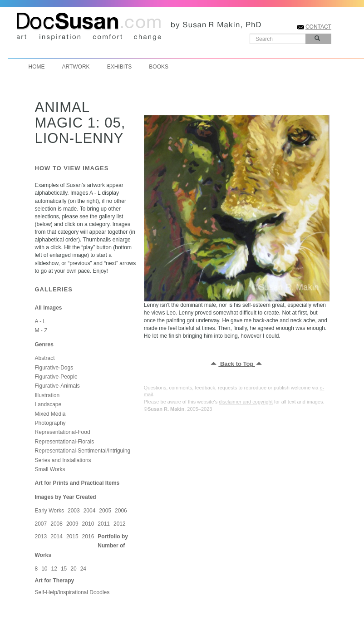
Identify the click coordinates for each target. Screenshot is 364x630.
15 (64, 569)
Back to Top (237, 364)
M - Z (41, 330)
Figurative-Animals (57, 386)
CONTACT (318, 27)
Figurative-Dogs (54, 368)
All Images (49, 308)
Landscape (48, 404)
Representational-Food (63, 432)
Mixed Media (50, 414)
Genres (44, 345)
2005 (105, 511)
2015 (72, 536)
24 (83, 569)
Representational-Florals (65, 442)
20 (73, 569)
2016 (88, 536)
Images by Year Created (66, 497)
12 (54, 569)
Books (159, 67)
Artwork (76, 67)
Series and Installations (63, 460)
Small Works (50, 469)
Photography (50, 423)
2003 (74, 511)
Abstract (45, 358)
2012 (120, 524)
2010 (88, 524)
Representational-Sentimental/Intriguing (83, 451)
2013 (41, 536)
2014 (57, 536)
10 (44, 569)
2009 (72, 524)
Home (37, 67)
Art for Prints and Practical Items (77, 483)
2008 (57, 524)
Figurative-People (56, 377)
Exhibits (120, 67)
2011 (104, 524)
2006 (121, 511)
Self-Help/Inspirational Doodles (72, 592)
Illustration (47, 395)
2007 (41, 524)
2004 (90, 511)
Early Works (49, 511)
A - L (41, 321)
